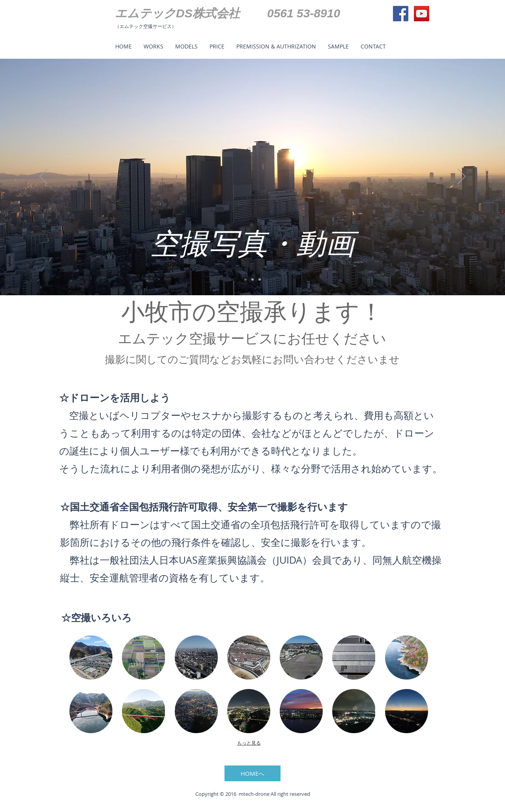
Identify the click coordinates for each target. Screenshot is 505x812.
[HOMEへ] (252, 773)
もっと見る (249, 743)
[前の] (43, 177)
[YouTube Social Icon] (422, 14)
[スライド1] (245, 279)
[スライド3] (260, 279)
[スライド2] (252, 279)
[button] (91, 657)
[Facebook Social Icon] (401, 14)
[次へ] (462, 177)
